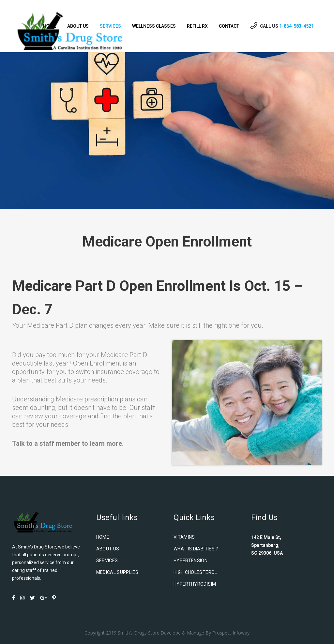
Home (103, 537)
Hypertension (190, 561)
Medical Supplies (117, 572)
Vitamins (184, 537)
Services (107, 561)
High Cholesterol (195, 572)
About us (108, 549)
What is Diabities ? (196, 549)
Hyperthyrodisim (195, 584)
